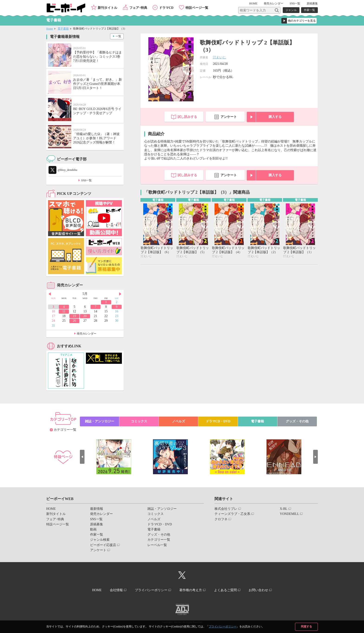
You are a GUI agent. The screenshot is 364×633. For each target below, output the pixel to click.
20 (85, 316)
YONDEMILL (289, 514)
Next (120, 294)
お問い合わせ (258, 590)
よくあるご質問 (225, 590)
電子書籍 (63, 29)
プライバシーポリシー (223, 626)
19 (75, 316)
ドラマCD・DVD (218, 421)
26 (75, 321)
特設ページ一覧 (197, 8)
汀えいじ (219, 57)
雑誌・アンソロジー (100, 421)
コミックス (139, 421)
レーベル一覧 (157, 545)
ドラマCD (166, 8)
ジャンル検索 (100, 540)
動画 (93, 529)
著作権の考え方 (191, 590)
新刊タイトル (107, 8)
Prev (50, 294)
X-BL (284, 509)
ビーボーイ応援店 (103, 545)
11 (64, 311)
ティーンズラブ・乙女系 (232, 514)
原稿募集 (312, 3)
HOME (253, 3)
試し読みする (187, 117)
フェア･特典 (138, 8)
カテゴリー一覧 (65, 430)
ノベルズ (179, 421)
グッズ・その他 (297, 421)
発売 (273, 3)
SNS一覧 (295, 3)
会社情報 (116, 590)
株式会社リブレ (226, 509)
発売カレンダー (87, 334)
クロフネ (221, 519)
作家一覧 (309, 10)
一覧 (118, 36)
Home (50, 29)
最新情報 (97, 509)
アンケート (229, 117)
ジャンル (291, 10)
